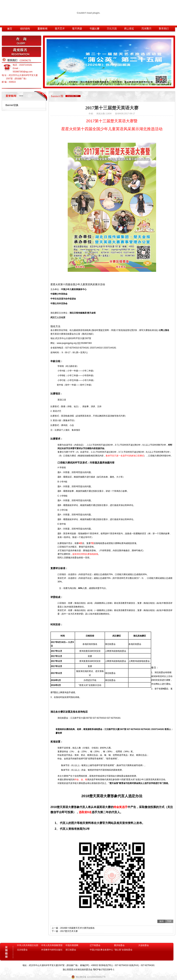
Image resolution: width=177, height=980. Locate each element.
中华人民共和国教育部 (52, 945)
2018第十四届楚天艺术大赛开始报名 (77, 928)
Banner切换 (12, 105)
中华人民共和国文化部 (28, 945)
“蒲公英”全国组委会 (123, 950)
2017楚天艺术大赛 (69, 931)
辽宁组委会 (95, 945)
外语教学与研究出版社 (52, 950)
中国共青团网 (72, 945)
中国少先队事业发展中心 (101, 950)
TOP (169, 921)
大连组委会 (144, 945)
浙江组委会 (71, 950)
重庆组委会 (119, 945)
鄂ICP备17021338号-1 (104, 970)
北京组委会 (22, 950)
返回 (161, 921)
